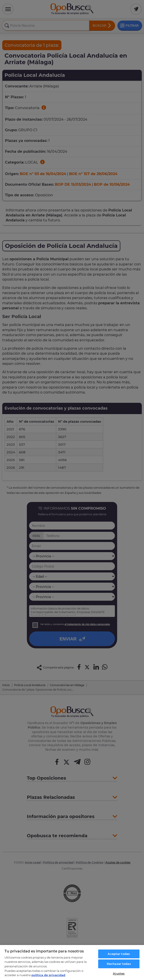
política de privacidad (48, 975)
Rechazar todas (119, 964)
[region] (72, 962)
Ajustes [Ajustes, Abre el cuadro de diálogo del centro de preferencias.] (119, 973)
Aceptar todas (119, 954)
